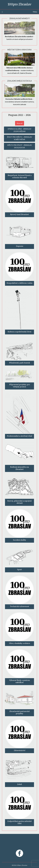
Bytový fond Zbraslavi (19, 214)
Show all (20, 123)
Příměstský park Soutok (20, 363)
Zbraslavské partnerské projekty (19, 712)
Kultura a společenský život (19, 332)
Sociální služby (20, 540)
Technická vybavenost (20, 606)
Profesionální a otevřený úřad (19, 436)
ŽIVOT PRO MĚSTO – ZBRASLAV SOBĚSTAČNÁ (19, 138)
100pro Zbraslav (19, 4)
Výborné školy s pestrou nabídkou (19, 681)
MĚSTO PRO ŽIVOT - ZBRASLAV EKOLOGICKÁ (19, 146)
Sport (19, 569)
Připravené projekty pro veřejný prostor (20, 386)
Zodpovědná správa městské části (19, 822)
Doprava (20, 246)
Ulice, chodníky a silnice (19, 643)
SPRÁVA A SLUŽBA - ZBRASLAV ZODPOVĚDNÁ (19, 130)
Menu (35, 12)
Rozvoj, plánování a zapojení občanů (19, 502)
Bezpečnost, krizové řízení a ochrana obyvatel (20, 176)
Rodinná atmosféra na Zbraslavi (19, 468)
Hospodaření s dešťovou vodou (19, 283)
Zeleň (20, 784)
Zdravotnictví (20, 750)
